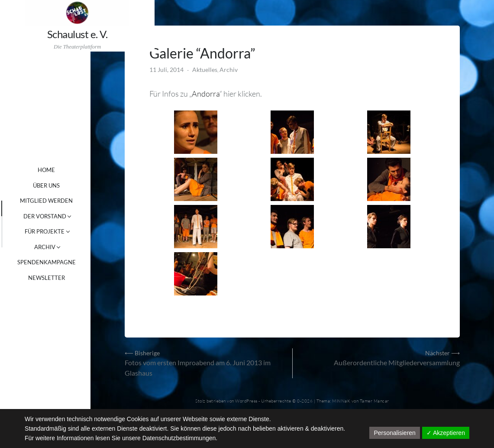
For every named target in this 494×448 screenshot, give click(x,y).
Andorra (224, 90)
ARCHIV (58, 247)
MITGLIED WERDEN (60, 201)
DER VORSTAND (58, 216)
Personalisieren (395, 433)
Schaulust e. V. (52, 34)
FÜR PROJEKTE (58, 231)
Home (60, 170)
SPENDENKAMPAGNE (60, 262)
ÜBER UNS (60, 185)
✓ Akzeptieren (446, 433)
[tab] (8, 208)
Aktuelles (223, 66)
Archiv (247, 66)
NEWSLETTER (60, 278)
